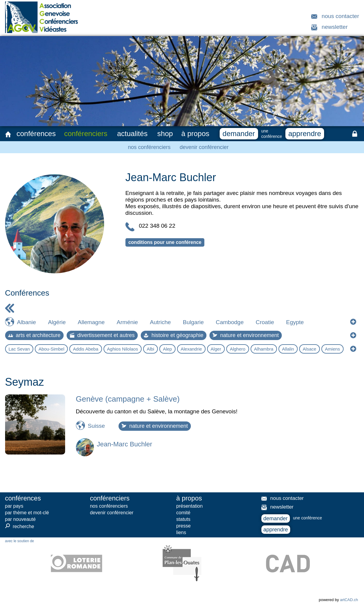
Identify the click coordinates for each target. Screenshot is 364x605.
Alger (216, 349)
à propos (195, 134)
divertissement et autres (102, 335)
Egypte (295, 322)
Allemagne (91, 322)
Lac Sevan (19, 349)
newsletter (335, 27)
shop (165, 134)
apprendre (305, 134)
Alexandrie (191, 349)
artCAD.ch (349, 600)
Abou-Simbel (51, 349)
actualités (132, 134)
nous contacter (340, 16)
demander (239, 134)
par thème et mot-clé (27, 513)
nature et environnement (246, 335)
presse (183, 526)
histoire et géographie (174, 335)
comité (183, 513)
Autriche (161, 322)
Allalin (288, 349)
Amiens (332, 349)
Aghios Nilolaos (123, 349)
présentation (189, 506)
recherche (20, 526)
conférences (36, 134)
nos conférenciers (149, 147)
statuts (183, 519)
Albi (150, 349)
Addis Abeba (86, 349)
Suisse (96, 426)
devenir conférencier (204, 147)
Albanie (27, 322)
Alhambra (264, 349)
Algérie (57, 322)
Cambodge (230, 322)
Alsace (310, 349)
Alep (167, 349)
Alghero (238, 349)
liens (181, 532)
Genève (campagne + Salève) (128, 399)
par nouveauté (20, 519)
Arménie (127, 322)
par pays (14, 506)
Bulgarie (193, 322)
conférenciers (86, 134)
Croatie (265, 322)
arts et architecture (34, 335)
